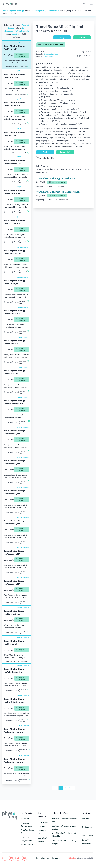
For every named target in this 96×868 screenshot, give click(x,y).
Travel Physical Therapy (14, 11)
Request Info (65, 152)
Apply (62, 37)
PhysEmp (73, 858)
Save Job (82, 37)
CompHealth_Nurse (51, 54)
